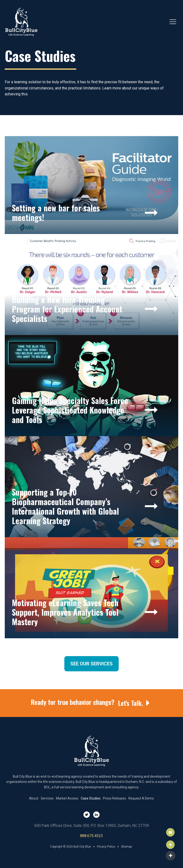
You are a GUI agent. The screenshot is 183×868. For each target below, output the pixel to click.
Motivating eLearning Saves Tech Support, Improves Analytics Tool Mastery (65, 612)
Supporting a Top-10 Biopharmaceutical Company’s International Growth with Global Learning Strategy (65, 506)
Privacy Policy (106, 847)
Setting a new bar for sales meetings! (56, 213)
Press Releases (114, 798)
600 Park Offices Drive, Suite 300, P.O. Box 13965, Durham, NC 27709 (92, 826)
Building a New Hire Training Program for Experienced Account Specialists (67, 309)
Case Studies (91, 798)
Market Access (67, 798)
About (34, 798)
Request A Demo (141, 798)
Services (47, 798)
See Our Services (91, 664)
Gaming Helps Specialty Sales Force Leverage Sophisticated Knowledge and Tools (70, 410)
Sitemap (126, 847)
